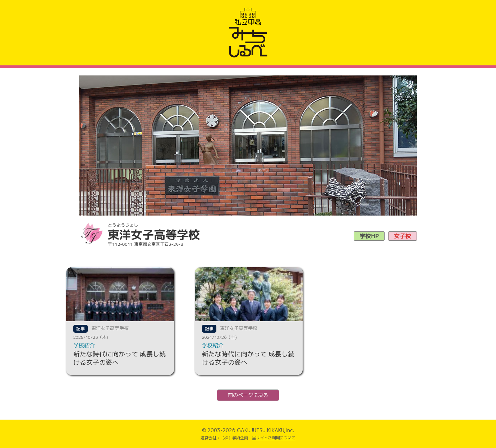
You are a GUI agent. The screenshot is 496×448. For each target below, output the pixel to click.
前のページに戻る (248, 395)
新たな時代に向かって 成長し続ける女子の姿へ (120, 358)
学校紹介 (84, 345)
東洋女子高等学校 (110, 328)
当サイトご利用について (274, 438)
